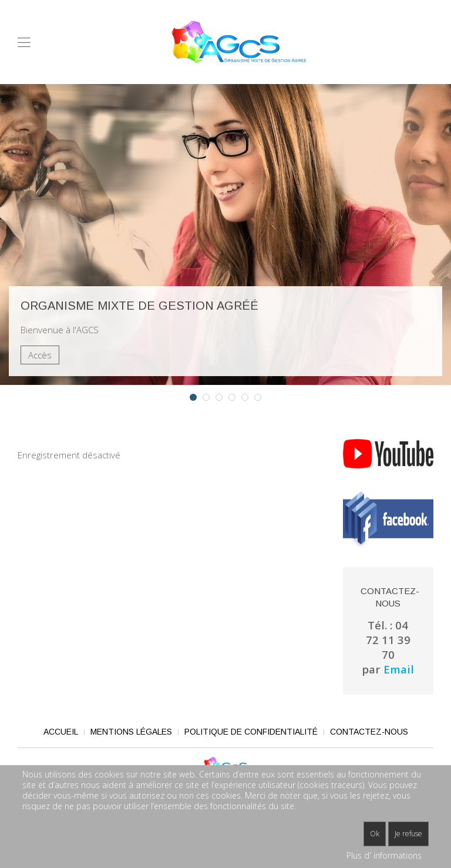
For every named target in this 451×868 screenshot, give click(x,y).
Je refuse (408, 834)
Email (399, 669)
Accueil (61, 732)
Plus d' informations (384, 855)
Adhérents (248, 398)
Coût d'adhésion (222, 398)
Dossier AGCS (235, 398)
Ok (375, 834)
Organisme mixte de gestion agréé (196, 398)
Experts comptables (261, 398)
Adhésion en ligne (209, 398)
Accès (40, 355)
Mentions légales (131, 732)
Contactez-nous (369, 732)
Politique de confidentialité (251, 732)
